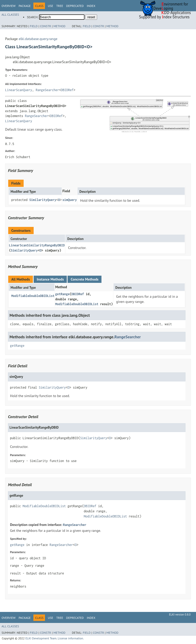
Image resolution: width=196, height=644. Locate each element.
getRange (62, 294)
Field (34, 26)
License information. (71, 638)
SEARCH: (33, 17)
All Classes (10, 15)
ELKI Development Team (41, 638)
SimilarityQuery (43, 200)
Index (91, 6)
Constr (46, 26)
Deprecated (75, 6)
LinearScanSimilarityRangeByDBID (37, 245)
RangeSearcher (47, 90)
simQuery (70, 200)
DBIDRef (67, 90)
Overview (8, 6)
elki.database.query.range (38, 39)
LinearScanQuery (19, 90)
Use (50, 6)
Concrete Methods (85, 279)
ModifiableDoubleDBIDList (33, 296)
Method (59, 26)
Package (25, 6)
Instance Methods (50, 279)
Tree (60, 6)
